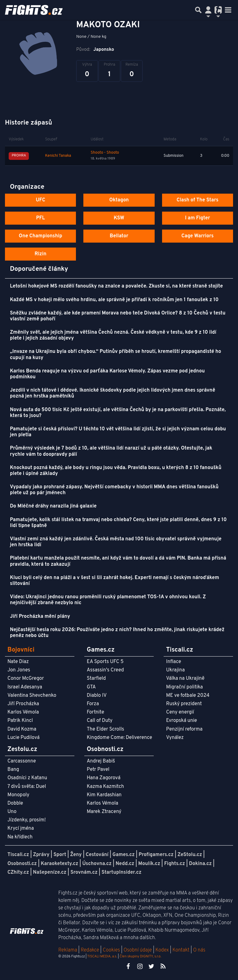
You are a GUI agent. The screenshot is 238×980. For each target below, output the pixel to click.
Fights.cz (175, 864)
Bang (13, 770)
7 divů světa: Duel (27, 787)
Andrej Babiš (101, 761)
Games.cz (124, 855)
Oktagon (119, 200)
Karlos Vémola (23, 712)
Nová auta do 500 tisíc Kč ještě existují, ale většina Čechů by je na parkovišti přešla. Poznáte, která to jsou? (118, 413)
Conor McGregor (26, 679)
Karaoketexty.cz (60, 864)
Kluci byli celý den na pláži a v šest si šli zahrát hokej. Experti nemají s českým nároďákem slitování (115, 581)
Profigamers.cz (156, 855)
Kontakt (181, 950)
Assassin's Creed (105, 670)
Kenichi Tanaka (58, 156)
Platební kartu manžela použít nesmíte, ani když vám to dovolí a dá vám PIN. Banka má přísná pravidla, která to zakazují (118, 561)
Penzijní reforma (184, 729)
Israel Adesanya (25, 687)
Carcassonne (22, 761)
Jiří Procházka (23, 704)
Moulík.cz (149, 864)
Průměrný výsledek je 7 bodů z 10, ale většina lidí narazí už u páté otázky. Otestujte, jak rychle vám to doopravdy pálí (111, 451)
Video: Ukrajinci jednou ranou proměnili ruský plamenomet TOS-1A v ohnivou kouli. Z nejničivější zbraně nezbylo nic (108, 600)
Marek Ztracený (104, 812)
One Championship (41, 236)
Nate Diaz (18, 662)
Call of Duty (100, 721)
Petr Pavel (98, 770)
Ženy (76, 855)
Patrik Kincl (20, 721)
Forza (93, 704)
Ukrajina (175, 670)
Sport (60, 855)
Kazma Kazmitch (105, 787)
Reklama (68, 950)
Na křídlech (20, 837)
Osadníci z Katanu (27, 778)
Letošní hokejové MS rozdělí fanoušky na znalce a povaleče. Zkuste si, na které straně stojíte (116, 286)
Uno (12, 812)
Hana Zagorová (104, 778)
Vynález (175, 738)
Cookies (111, 950)
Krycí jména (21, 828)
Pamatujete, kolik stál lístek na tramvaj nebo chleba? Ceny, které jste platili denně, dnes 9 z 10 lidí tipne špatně (118, 523)
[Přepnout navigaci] (208, 10)
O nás (199, 950)
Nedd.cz (125, 864)
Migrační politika (184, 687)
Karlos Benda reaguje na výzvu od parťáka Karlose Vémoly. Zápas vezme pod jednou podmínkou (107, 374)
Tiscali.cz (18, 855)
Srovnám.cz (84, 872)
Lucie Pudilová (24, 738)
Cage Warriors (197, 236)
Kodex (163, 950)
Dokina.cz (200, 864)
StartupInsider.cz (122, 872)
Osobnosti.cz (22, 864)
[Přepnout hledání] (198, 10)
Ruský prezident (184, 704)
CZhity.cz (18, 872)
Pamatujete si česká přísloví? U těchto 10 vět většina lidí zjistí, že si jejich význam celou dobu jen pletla (118, 432)
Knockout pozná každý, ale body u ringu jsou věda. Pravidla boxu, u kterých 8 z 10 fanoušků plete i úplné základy (116, 471)
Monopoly (18, 795)
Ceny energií (180, 712)
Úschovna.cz (97, 864)
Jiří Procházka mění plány (40, 617)
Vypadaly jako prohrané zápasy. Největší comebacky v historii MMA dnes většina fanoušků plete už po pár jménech (114, 490)
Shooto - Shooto (105, 153)
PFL (40, 218)
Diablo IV (97, 696)
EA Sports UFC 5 (105, 662)
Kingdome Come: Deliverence (119, 738)
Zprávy (41, 855)
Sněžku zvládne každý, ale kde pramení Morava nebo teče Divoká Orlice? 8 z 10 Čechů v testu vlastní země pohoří (118, 316)
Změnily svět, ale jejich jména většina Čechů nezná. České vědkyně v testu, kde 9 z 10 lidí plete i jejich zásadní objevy (113, 335)
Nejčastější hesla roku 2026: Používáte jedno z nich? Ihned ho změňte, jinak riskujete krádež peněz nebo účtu (117, 633)
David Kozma (22, 729)
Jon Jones (19, 670)
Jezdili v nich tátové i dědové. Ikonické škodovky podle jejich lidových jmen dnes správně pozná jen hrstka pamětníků (112, 393)
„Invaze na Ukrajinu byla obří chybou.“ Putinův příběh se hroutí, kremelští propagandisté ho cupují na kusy (116, 355)
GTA (91, 687)
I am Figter (198, 218)
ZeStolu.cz (190, 855)
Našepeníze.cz (50, 872)
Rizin (41, 254)
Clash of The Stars (198, 200)
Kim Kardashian (104, 795)
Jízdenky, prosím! (27, 820)
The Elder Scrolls (105, 729)
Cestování (97, 855)
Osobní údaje (138, 950)
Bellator (119, 236)
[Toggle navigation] (228, 10)
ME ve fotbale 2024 (188, 696)
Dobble (15, 803)
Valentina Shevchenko (32, 696)
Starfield (96, 679)
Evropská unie (182, 721)
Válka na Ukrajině (185, 679)
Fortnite (95, 712)
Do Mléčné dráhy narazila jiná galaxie (53, 506)
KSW (119, 218)
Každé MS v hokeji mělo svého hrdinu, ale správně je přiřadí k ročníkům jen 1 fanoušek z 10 (114, 300)
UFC (40, 200)
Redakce (90, 950)
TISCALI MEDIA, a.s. (102, 956)
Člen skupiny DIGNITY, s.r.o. (140, 956)
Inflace (174, 662)
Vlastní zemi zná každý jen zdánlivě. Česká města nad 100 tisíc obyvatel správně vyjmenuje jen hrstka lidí (116, 542)
